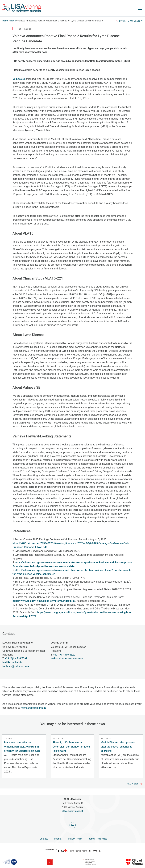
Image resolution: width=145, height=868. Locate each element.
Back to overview (129, 21)
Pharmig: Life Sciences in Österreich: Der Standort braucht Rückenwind (71, 747)
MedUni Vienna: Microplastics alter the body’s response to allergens (118, 747)
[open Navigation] (140, 8)
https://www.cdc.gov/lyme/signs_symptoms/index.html (44, 601)
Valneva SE (19, 79)
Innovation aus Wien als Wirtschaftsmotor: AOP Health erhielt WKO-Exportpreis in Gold (22, 747)
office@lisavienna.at (72, 811)
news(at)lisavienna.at (33, 708)
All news (135, 784)
